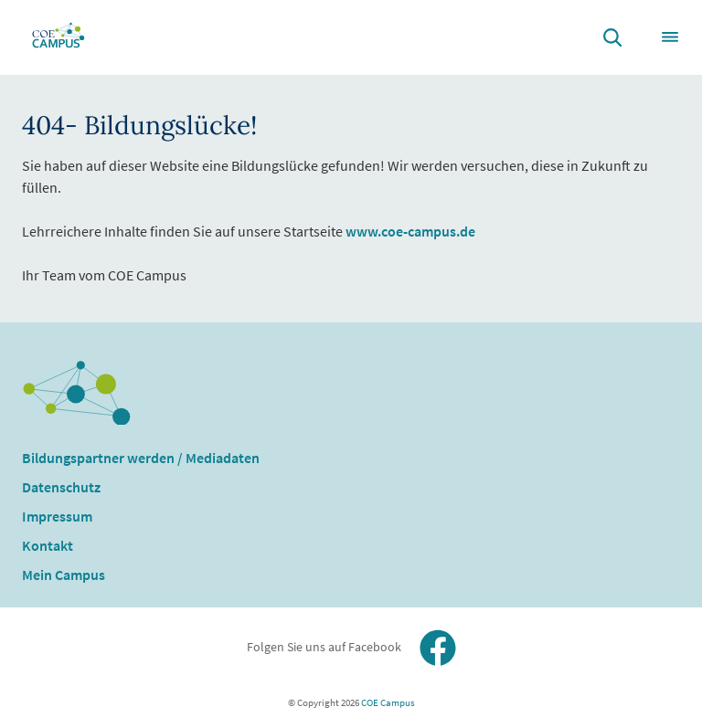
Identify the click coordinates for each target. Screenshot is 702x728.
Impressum (57, 516)
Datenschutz (61, 487)
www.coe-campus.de (410, 231)
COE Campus (387, 702)
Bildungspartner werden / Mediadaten (141, 458)
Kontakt (48, 545)
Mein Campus (64, 575)
